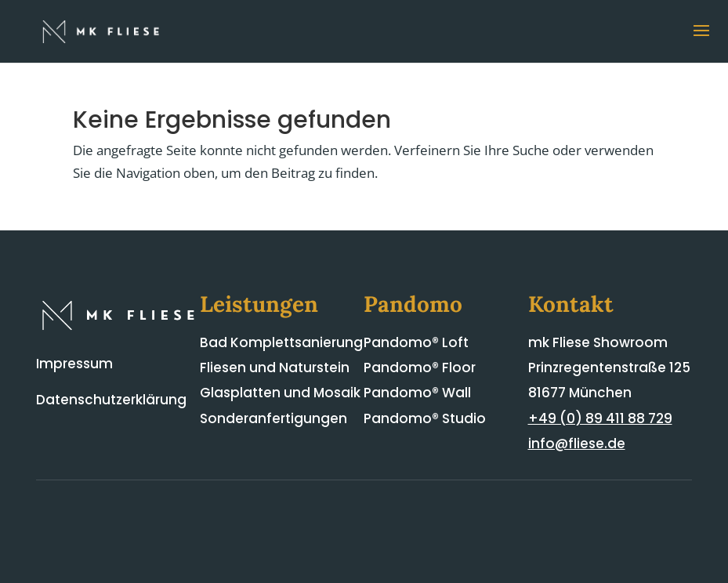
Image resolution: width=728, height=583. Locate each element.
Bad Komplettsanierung (281, 342)
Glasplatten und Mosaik (280, 393)
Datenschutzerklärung (111, 400)
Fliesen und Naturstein (275, 368)
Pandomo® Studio (425, 418)
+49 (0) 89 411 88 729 (600, 418)
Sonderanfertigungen (273, 418)
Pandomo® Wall (417, 393)
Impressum (74, 364)
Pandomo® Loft (416, 342)
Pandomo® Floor (420, 368)
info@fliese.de (577, 444)
